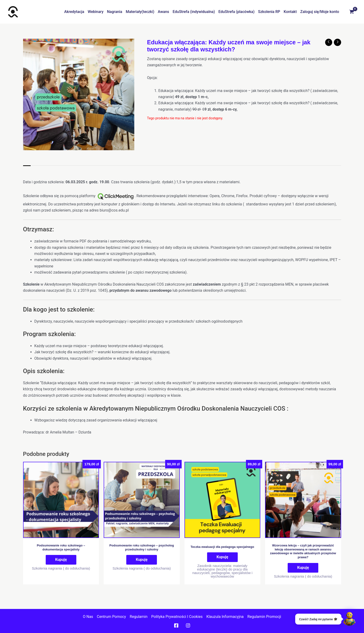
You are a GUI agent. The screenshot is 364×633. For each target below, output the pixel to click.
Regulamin (139, 616)
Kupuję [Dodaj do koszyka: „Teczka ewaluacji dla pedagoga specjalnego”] (222, 557)
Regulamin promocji (264, 616)
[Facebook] (176, 625)
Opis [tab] (27, 170)
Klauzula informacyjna (225, 616)
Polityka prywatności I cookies (177, 616)
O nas (88, 616)
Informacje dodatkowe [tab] (54, 170)
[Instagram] (188, 625)
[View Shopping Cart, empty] (352, 12)
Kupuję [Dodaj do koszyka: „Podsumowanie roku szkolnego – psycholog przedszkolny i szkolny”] (142, 560)
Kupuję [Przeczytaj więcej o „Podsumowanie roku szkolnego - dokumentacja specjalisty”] (61, 560)
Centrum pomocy (111, 616)
